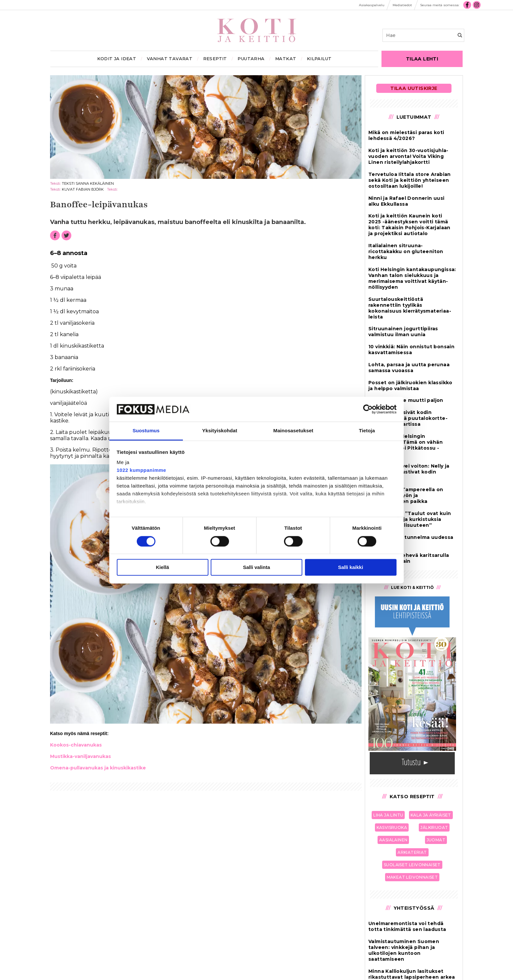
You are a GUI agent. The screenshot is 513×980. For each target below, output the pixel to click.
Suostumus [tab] (146, 431)
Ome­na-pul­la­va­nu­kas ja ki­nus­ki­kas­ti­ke (98, 768)
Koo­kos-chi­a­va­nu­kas (76, 745)
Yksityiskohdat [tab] (220, 431)
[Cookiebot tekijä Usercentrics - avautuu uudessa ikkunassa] (368, 409)
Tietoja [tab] (367, 431)
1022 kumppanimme (142, 470)
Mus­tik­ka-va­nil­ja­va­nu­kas (80, 756)
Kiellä (162, 567)
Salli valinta (257, 567)
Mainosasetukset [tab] (293, 431)
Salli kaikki (351, 567)
